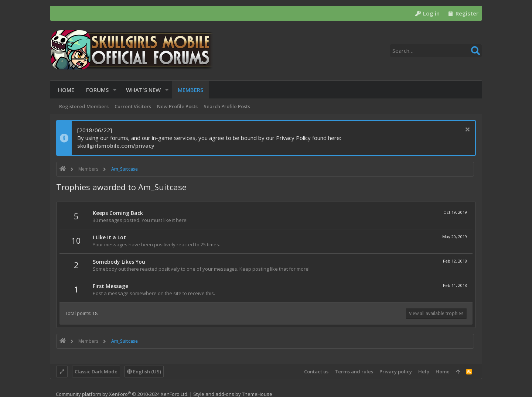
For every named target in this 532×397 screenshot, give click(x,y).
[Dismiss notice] (466, 130)
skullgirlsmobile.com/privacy (116, 146)
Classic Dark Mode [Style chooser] (96, 372)
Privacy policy (396, 372)
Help (424, 372)
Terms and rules (354, 372)
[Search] (436, 51)
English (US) (144, 372)
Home (443, 372)
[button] (113, 90)
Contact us (316, 372)
